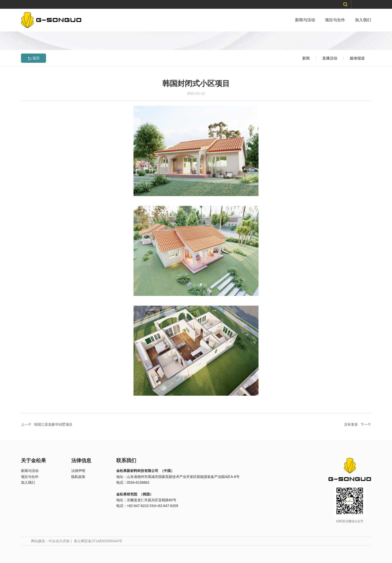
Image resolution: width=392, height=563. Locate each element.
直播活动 (330, 58)
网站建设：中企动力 (47, 541)
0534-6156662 (138, 482)
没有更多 (351, 424)
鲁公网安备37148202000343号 (98, 541)
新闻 (306, 58)
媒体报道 (357, 58)
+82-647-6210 (138, 506)
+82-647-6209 (167, 506)
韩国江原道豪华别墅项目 (53, 424)
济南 (66, 541)
